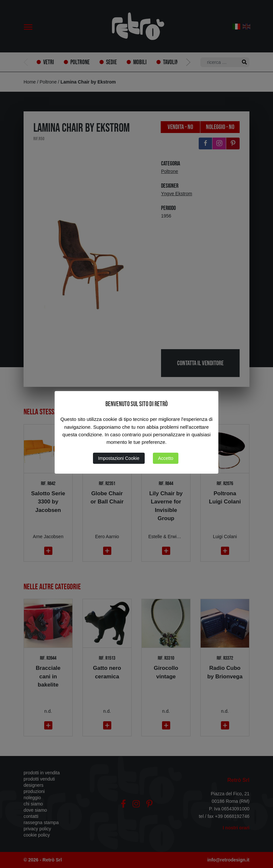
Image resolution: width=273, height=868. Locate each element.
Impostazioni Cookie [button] (119, 458)
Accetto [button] (166, 458)
